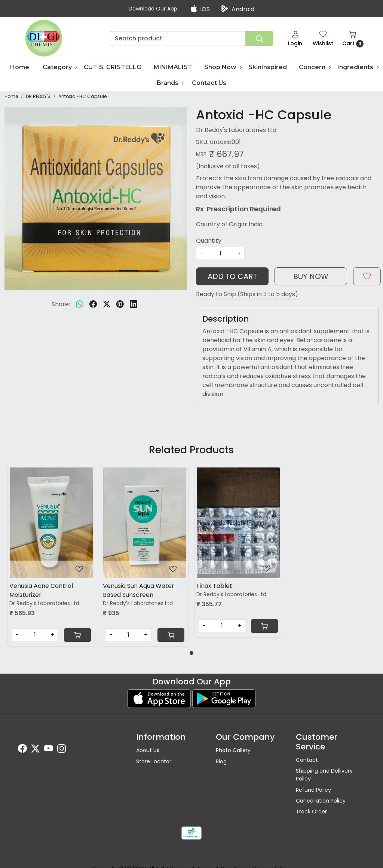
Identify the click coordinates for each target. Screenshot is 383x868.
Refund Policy (313, 790)
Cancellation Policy (321, 801)
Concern (315, 67)
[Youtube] (48, 750)
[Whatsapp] (80, 304)
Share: (61, 304)
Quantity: (209, 241)
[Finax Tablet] (238, 523)
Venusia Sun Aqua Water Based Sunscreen (139, 590)
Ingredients (358, 67)
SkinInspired (268, 67)
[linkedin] (134, 304)
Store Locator (154, 761)
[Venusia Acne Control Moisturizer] (51, 523)
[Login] (295, 38)
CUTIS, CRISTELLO (113, 67)
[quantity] (220, 253)
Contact (307, 760)
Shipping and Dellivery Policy (324, 775)
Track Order (311, 812)
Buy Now (311, 276)
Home (20, 67)
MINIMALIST (173, 67)
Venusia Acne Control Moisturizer (41, 590)
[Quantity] (35, 635)
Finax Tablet (214, 586)
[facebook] (93, 304)
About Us (148, 750)
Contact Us (209, 83)
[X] (35, 750)
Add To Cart (232, 276)
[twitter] (107, 304)
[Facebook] (22, 750)
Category (60, 67)
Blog (221, 761)
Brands (170, 83)
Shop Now (223, 67)
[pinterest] (120, 304)
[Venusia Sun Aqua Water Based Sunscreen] (145, 523)
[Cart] (77, 635)
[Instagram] (62, 750)
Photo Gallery (233, 750)
